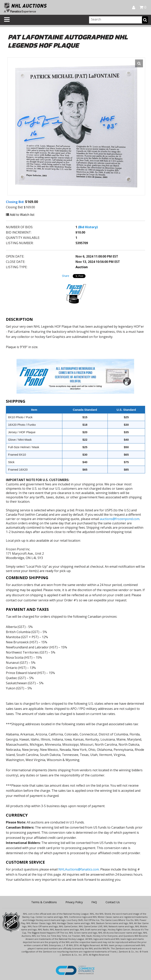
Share (66, 276)
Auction (82, 267)
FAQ (94, 902)
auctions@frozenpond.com (120, 519)
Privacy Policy (74, 902)
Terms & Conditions (44, 902)
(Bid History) (88, 227)
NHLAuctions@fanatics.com (79, 869)
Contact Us (113, 902)
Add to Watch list (20, 215)
